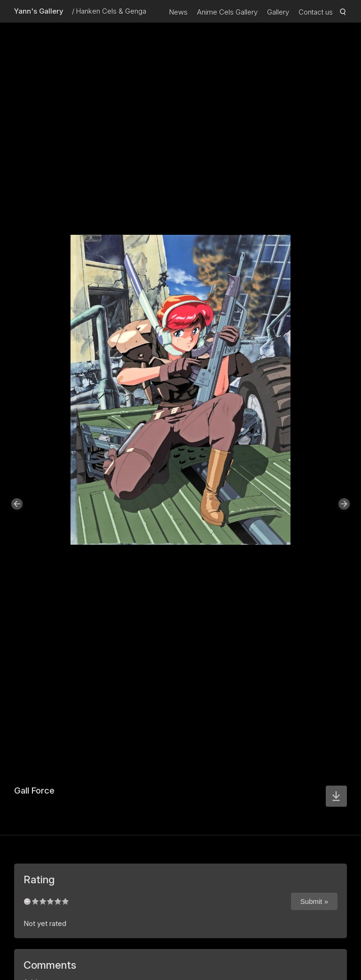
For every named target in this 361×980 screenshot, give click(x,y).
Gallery (278, 12)
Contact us (316, 12)
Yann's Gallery (39, 11)
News (178, 12)
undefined (27, 901)
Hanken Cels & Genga (111, 11)
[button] (17, 504)
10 (65, 901)
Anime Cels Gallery (227, 12)
